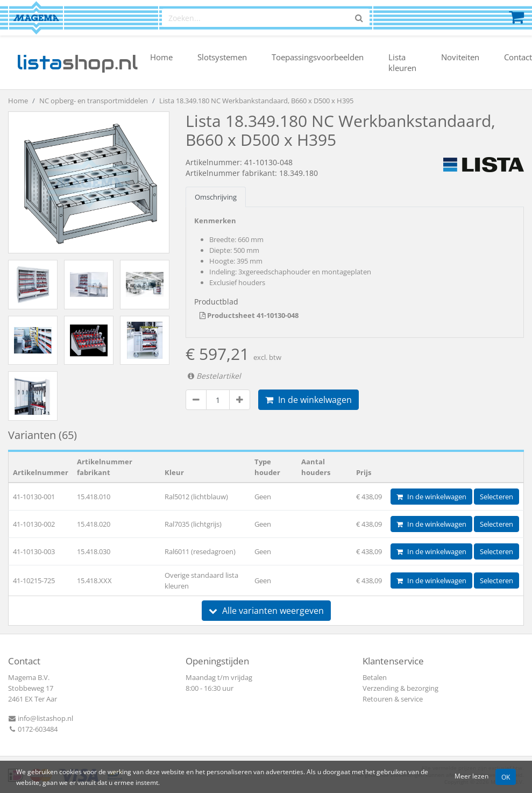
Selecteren (496, 497)
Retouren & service (393, 699)
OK (506, 777)
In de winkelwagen (308, 400)
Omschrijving (216, 197)
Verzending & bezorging (400, 688)
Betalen (375, 677)
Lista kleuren (402, 62)
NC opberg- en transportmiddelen (94, 101)
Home (161, 57)
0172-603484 (33, 729)
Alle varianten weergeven (266, 611)
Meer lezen (471, 776)
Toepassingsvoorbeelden (318, 57)
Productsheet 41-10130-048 (249, 315)
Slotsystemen (222, 57)
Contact (518, 57)
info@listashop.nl (41, 718)
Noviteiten (460, 57)
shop (77, 62)
